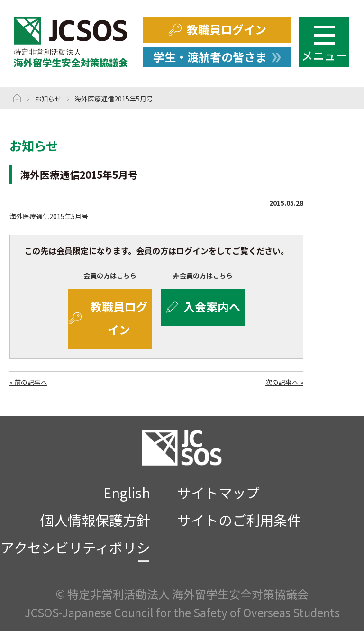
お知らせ (48, 99)
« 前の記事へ (28, 382)
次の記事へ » (284, 382)
